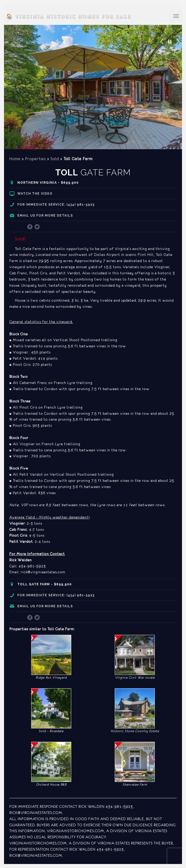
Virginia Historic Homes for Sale (69, 16)
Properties (35, 159)
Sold (55, 159)
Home (15, 159)
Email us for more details (45, 216)
